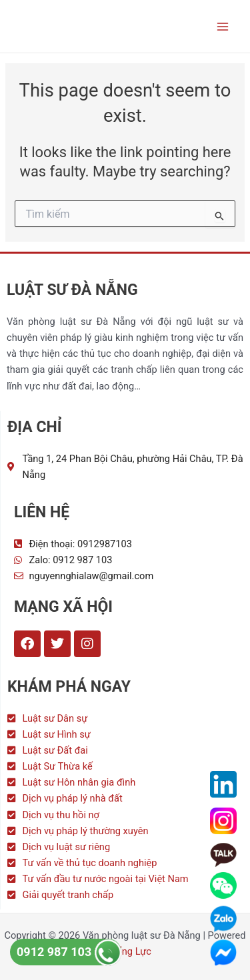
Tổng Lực (131, 951)
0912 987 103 (69, 952)
